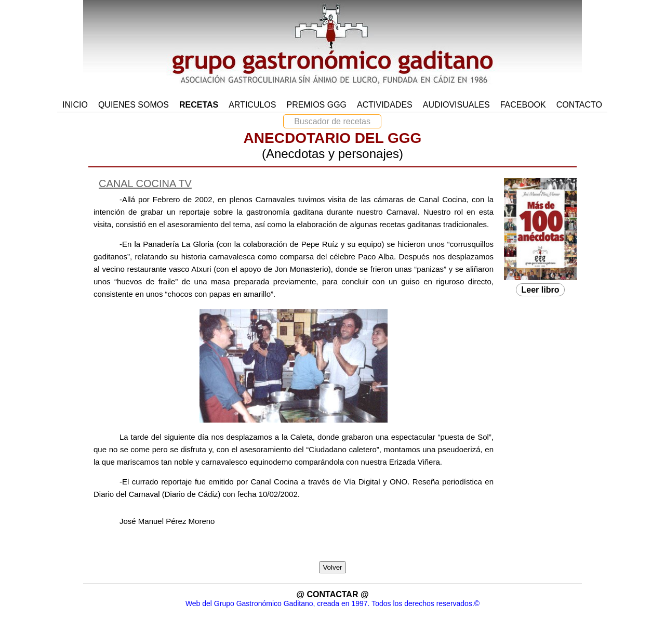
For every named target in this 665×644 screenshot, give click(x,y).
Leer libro (541, 290)
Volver (332, 567)
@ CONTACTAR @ (332, 594)
